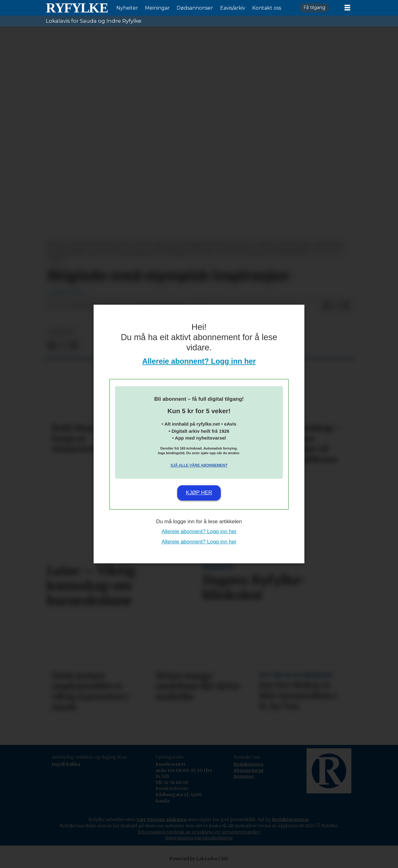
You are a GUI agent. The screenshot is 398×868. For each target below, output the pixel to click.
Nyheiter (127, 8)
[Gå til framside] (77, 8)
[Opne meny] (347, 8)
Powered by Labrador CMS (199, 859)
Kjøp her (199, 493)
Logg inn (336, 8)
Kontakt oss (267, 8)
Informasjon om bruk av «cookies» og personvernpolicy (199, 832)
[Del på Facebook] (326, 306)
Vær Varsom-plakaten (162, 820)
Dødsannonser (195, 8)
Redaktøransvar (291, 820)
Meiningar (157, 8)
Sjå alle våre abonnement (199, 465)
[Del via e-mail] (346, 306)
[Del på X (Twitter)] (336, 306)
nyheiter (62, 332)
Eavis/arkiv (233, 8)
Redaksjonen (248, 764)
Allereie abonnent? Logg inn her (199, 361)
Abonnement (249, 770)
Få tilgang (314, 7)
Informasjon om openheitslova (199, 838)
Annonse (244, 776)
